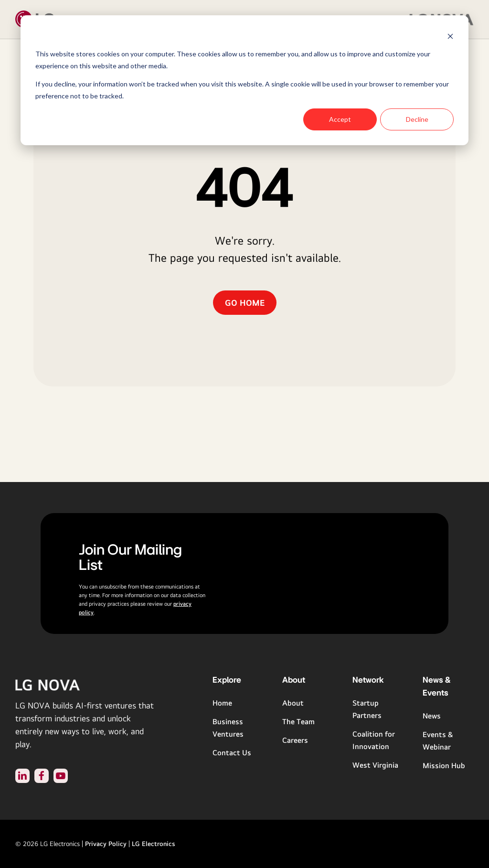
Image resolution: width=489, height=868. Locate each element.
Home (222, 703)
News (432, 716)
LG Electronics (154, 844)
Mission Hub (444, 766)
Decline (417, 119)
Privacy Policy (106, 844)
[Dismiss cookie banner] (450, 36)
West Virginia (375, 765)
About (293, 703)
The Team (298, 722)
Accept (340, 119)
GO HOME (245, 303)
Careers (295, 740)
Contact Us (232, 753)
